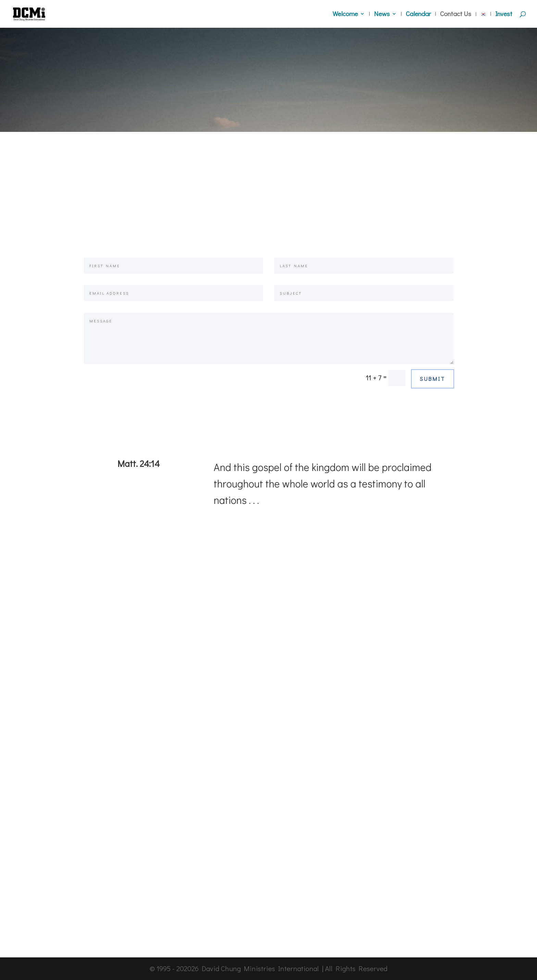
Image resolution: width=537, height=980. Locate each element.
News (382, 15)
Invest (504, 15)
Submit (433, 379)
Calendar (418, 15)
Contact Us (456, 15)
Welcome (345, 15)
